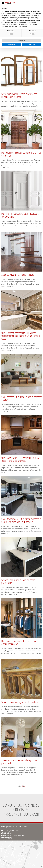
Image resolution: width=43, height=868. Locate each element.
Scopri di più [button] (22, 40)
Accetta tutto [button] (32, 45)
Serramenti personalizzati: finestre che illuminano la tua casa (19, 95)
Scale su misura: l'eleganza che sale (18, 275)
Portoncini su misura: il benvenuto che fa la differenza (21, 154)
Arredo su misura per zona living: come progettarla (19, 762)
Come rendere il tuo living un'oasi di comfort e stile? (21, 398)
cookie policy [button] (34, 17)
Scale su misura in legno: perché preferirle (20, 702)
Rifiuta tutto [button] (11, 45)
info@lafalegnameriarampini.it (13, 835)
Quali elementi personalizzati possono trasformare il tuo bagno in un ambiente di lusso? (21, 336)
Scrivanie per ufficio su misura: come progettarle (18, 581)
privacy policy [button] (15, 14)
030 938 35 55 (7, 833)
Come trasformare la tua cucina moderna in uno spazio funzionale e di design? (21, 520)
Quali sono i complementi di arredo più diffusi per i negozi (19, 642)
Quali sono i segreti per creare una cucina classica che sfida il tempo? (20, 459)
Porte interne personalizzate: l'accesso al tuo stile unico (20, 215)
